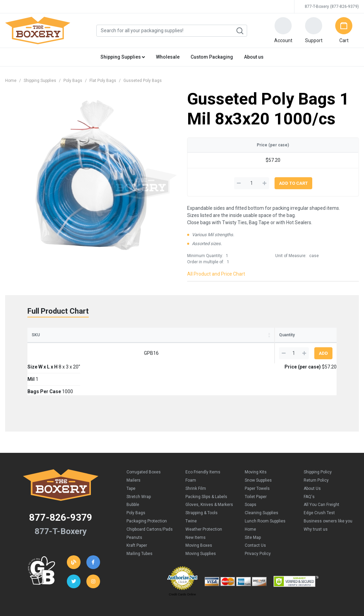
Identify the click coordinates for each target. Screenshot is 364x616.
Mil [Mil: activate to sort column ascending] (128, 335)
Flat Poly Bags (103, 81)
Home (11, 81)
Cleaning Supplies (262, 481)
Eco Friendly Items (203, 440)
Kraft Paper (137, 514)
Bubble (133, 473)
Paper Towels (257, 457)
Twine (191, 489)
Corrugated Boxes (144, 440)
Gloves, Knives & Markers (209, 473)
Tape (131, 457)
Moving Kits (256, 440)
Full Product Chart (58, 311)
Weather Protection (204, 497)
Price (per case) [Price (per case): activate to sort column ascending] (230, 335)
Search (240, 31)
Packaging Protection (147, 489)
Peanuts (134, 506)
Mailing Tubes (139, 522)
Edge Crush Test (319, 481)
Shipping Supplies (40, 81)
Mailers (134, 448)
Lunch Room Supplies (265, 489)
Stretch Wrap (139, 465)
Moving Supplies (201, 522)
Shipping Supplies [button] (123, 57)
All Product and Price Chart (216, 274)
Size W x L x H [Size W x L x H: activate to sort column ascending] (81, 335)
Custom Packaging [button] (212, 57)
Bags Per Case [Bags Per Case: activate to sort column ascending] (167, 335)
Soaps (251, 473)
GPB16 (46, 353)
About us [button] (254, 57)
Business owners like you (328, 489)
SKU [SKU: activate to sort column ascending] (36, 335)
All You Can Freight (321, 473)
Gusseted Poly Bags (143, 81)
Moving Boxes (199, 514)
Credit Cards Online (182, 563)
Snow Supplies (258, 448)
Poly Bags (73, 81)
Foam (191, 448)
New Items (196, 506)
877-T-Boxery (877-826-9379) (332, 7)
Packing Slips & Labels (206, 465)
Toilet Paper (256, 465)
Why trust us (316, 497)
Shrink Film (196, 457)
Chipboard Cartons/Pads (150, 497)
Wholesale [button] (168, 57)
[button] (283, 31)
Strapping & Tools (202, 481)
